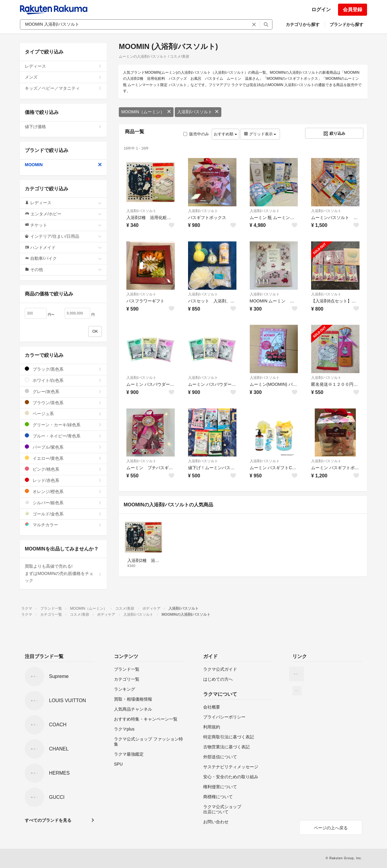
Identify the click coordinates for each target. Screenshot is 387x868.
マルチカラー (63, 525)
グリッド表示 (260, 134)
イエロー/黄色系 (63, 458)
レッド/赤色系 (63, 480)
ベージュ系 (63, 413)
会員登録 (353, 10)
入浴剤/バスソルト (198, 112)
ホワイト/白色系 (63, 380)
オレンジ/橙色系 (63, 491)
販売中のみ (196, 134)
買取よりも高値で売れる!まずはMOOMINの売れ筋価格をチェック (63, 573)
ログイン (321, 10)
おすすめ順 (225, 134)
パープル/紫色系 (63, 447)
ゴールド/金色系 (63, 514)
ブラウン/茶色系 (63, 403)
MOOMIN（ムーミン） (146, 112)
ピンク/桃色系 (63, 469)
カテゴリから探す (303, 24)
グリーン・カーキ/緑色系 (63, 425)
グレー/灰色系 (63, 391)
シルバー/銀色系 (63, 503)
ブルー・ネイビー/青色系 (63, 436)
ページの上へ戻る (331, 828)
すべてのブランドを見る (48, 820)
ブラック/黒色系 (63, 369)
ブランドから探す (346, 24)
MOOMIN (63, 165)
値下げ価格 (63, 127)
